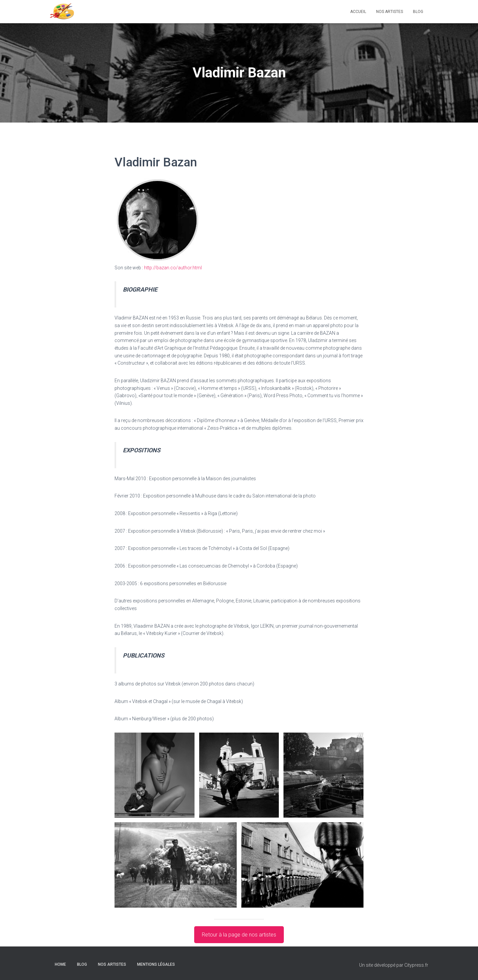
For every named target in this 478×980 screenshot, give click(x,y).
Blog (418, 12)
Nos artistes (390, 12)
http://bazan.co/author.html (173, 268)
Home (60, 964)
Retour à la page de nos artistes (239, 935)
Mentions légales (156, 964)
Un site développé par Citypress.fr (394, 965)
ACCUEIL (358, 12)
